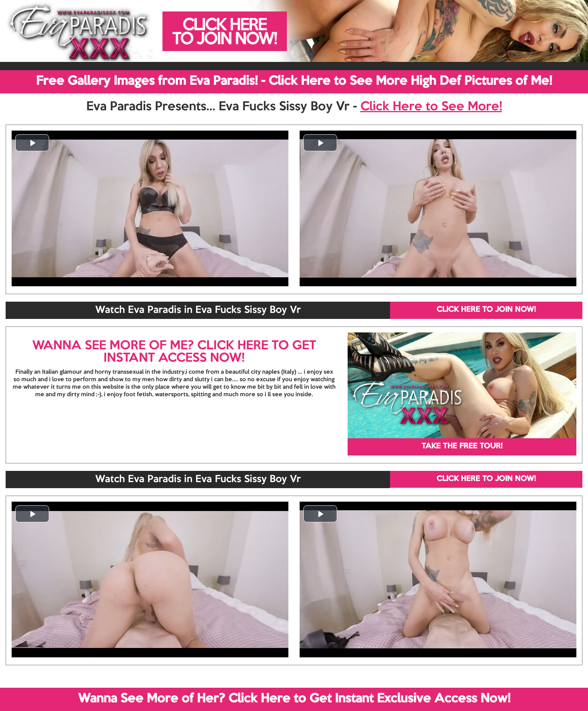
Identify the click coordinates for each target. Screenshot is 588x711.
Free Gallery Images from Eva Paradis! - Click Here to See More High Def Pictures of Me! (294, 81)
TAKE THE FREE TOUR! (462, 446)
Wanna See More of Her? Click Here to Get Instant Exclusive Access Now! (294, 699)
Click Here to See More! (431, 107)
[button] (32, 143)
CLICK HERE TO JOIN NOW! (486, 310)
